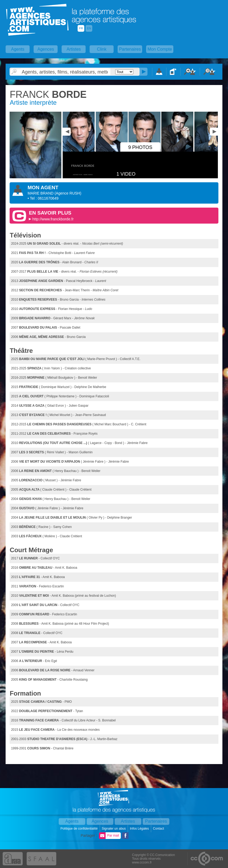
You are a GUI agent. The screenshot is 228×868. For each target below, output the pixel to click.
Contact (159, 829)
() (68, 193)
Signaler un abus (114, 829)
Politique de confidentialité (80, 829)
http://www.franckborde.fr (53, 219)
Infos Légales (140, 829)
